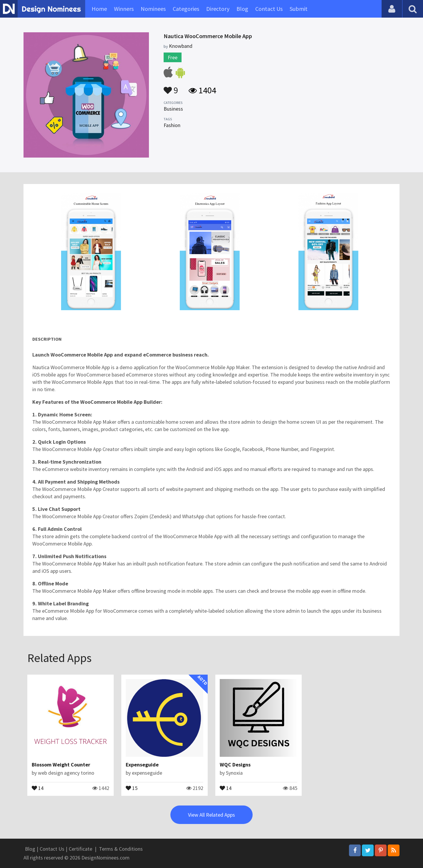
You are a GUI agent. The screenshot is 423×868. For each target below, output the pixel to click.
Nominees (153, 9)
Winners (124, 9)
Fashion (172, 125)
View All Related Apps (211, 815)
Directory (218, 9)
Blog (242, 9)
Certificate (80, 849)
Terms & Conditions (121, 849)
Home (99, 9)
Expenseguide (142, 765)
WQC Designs (235, 765)
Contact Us (269, 9)
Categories (186, 9)
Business (173, 109)
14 (38, 788)
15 (132, 788)
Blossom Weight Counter (61, 765)
